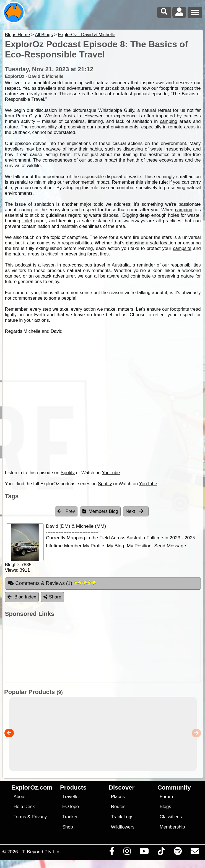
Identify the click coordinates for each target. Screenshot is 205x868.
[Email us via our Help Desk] (195, 853)
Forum (166, 797)
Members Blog (100, 511)
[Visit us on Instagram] (127, 853)
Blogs (165, 807)
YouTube (111, 473)
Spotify (68, 473)
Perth (22, 116)
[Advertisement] (105, 651)
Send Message (170, 546)
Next (134, 511)
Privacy (39, 817)
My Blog (115, 546)
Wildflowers (123, 827)
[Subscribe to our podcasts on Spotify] (178, 853)
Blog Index (22, 597)
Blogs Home (18, 35)
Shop (68, 827)
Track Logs (122, 817)
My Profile (94, 546)
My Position (139, 546)
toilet (27, 221)
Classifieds (171, 817)
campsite (182, 248)
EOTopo (71, 807)
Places (118, 797)
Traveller (71, 797)
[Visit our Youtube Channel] (144, 853)
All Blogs (44, 35)
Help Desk (24, 807)
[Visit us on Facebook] (112, 853)
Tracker (70, 817)
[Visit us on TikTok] (161, 853)
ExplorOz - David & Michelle (87, 35)
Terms (20, 817)
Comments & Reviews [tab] (52, 583)
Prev (66, 511)
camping (169, 121)
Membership (172, 827)
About (20, 797)
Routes (118, 807)
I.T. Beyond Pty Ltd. (40, 852)
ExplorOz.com (32, 787)
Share (52, 597)
